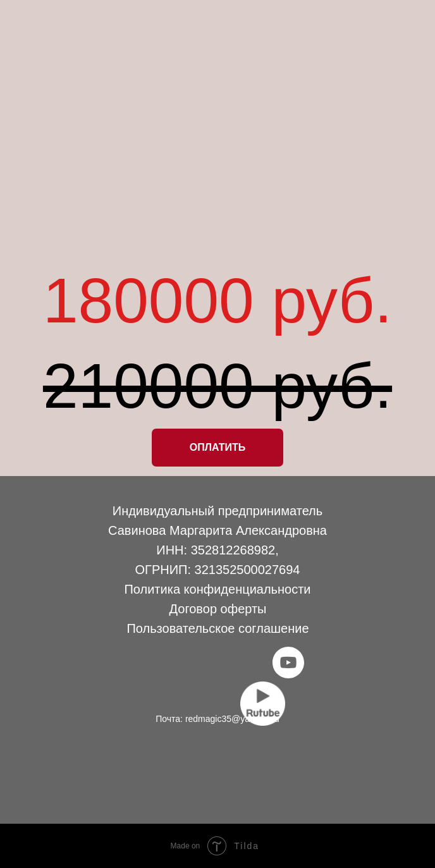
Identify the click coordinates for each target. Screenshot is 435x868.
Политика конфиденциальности (217, 589)
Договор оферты (218, 609)
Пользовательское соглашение (217, 628)
